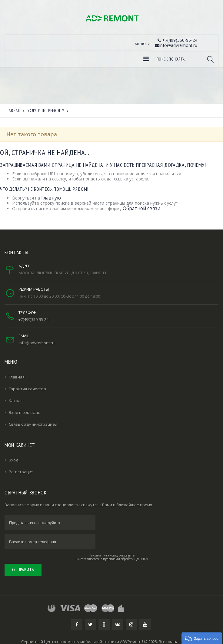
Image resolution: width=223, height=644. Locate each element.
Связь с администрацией (33, 424)
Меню (140, 44)
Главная (17, 377)
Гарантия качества (27, 389)
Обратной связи (141, 208)
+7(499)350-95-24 (33, 319)
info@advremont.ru (37, 343)
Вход (13, 460)
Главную (51, 198)
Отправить (23, 570)
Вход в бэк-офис (24, 412)
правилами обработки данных (125, 559)
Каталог (17, 401)
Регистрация (21, 472)
